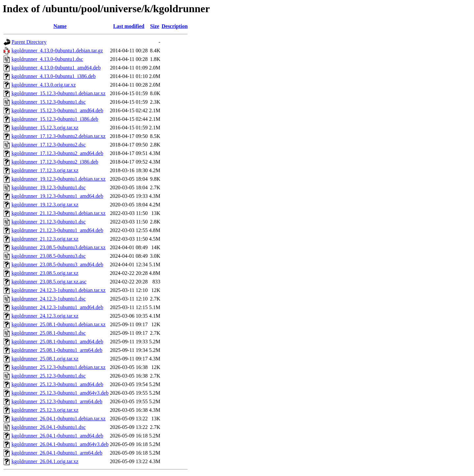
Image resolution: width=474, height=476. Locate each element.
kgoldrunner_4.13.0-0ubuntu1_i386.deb (54, 76)
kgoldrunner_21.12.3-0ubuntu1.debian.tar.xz (59, 213)
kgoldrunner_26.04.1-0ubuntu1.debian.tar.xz (59, 419)
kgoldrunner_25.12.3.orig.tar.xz (45, 410)
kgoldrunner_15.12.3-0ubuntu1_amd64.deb (57, 110)
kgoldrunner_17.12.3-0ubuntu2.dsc (49, 145)
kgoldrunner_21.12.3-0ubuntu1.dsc (49, 222)
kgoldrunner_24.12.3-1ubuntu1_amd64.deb (57, 307)
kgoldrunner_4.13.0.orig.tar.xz (44, 85)
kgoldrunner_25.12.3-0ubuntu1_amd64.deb (57, 384)
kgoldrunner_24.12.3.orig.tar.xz (45, 316)
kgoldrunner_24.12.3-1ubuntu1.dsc (49, 299)
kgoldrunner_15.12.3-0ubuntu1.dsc (49, 102)
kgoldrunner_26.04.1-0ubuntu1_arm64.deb (57, 453)
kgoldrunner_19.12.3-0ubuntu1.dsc (49, 187)
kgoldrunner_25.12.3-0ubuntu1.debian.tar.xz (59, 367)
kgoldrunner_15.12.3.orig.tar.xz (45, 128)
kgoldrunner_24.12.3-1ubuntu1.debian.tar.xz (59, 290)
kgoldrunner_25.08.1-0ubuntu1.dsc (49, 333)
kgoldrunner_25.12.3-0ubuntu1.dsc (49, 376)
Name (60, 26)
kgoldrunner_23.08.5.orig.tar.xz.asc (49, 282)
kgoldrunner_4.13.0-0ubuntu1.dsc (47, 59)
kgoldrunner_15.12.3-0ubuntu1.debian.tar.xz (59, 93)
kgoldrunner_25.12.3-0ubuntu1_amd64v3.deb (60, 393)
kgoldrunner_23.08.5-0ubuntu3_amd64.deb (57, 264)
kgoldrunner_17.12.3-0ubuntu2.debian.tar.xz (59, 136)
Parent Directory (29, 42)
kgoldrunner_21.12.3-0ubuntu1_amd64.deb (57, 230)
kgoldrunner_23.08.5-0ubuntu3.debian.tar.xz (59, 247)
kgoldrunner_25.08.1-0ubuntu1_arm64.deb (57, 350)
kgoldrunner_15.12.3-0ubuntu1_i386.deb (55, 119)
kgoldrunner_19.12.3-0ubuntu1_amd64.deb (57, 196)
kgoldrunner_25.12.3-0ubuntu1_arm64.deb (57, 401)
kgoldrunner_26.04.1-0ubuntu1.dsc (49, 427)
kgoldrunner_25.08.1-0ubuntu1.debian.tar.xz (59, 324)
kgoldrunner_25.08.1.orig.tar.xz (45, 359)
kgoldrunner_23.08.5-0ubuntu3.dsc (49, 256)
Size (155, 26)
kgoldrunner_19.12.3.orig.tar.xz (45, 205)
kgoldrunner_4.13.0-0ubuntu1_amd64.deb (56, 68)
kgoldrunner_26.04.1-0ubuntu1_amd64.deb (57, 436)
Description (175, 26)
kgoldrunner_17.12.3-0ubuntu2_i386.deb (55, 162)
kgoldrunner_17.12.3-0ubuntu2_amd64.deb (57, 153)
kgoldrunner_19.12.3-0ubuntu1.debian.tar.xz (59, 179)
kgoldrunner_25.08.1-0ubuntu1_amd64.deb (57, 342)
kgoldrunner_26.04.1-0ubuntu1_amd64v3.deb (60, 444)
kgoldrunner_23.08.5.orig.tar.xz (45, 273)
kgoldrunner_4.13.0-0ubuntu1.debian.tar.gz (57, 51)
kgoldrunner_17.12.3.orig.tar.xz (45, 170)
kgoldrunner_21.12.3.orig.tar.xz (45, 239)
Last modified (129, 26)
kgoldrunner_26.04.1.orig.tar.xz (45, 461)
